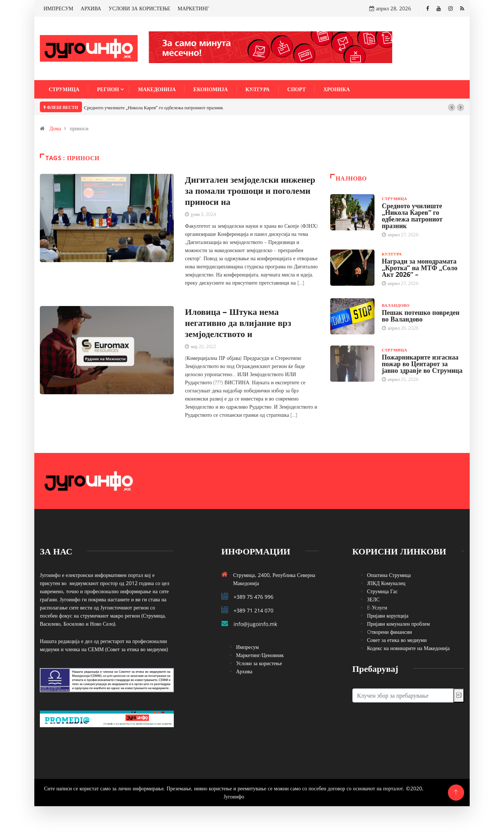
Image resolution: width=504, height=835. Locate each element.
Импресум (248, 647)
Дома (55, 128)
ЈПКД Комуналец (386, 583)
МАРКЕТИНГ (194, 8)
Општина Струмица (389, 575)
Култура (257, 89)
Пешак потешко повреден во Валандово (421, 316)
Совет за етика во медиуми (397, 640)
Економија (210, 89)
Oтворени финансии (390, 632)
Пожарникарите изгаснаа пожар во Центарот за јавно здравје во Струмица (422, 364)
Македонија (157, 89)
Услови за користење (259, 663)
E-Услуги (377, 607)
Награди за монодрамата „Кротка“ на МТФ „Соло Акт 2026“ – (420, 268)
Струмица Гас (382, 591)
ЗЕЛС (373, 599)
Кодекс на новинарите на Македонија (408, 648)
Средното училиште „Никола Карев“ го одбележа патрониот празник (154, 107)
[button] (452, 107)
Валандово (396, 305)
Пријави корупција (388, 616)
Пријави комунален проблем (398, 624)
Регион (108, 89)
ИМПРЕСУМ (58, 8)
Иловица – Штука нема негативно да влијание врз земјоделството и (238, 322)
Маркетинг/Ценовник (260, 655)
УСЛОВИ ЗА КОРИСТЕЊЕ (139, 8)
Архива (244, 671)
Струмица (64, 89)
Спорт (297, 89)
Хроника (337, 89)
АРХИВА (91, 8)
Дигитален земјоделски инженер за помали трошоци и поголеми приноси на (250, 190)
